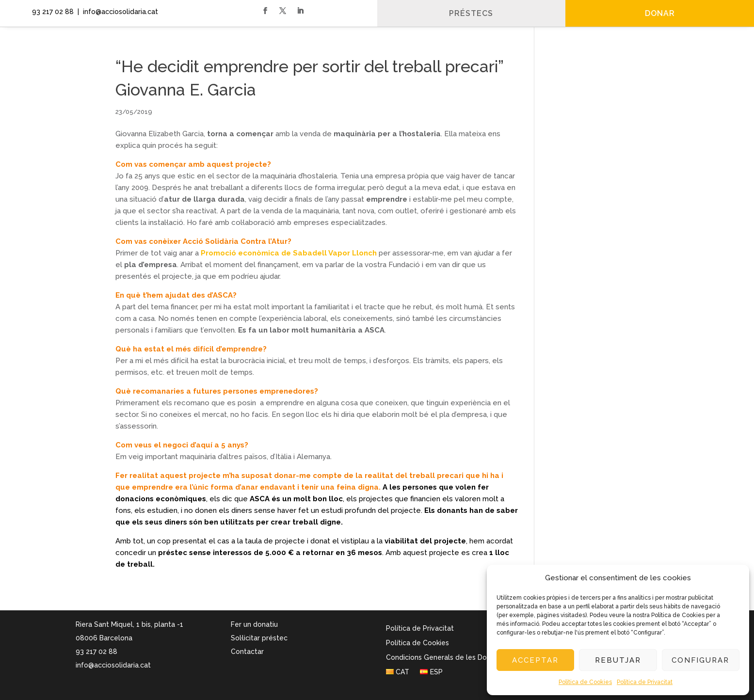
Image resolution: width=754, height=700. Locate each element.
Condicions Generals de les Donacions (449, 658)
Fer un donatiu (254, 624)
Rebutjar (618, 660)
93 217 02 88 (51, 12)
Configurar (700, 660)
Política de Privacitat (645, 682)
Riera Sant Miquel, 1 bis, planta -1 (129, 624)
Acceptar (535, 660)
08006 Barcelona (104, 638)
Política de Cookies (585, 682)
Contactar (247, 652)
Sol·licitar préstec (259, 638)
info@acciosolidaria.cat (113, 665)
